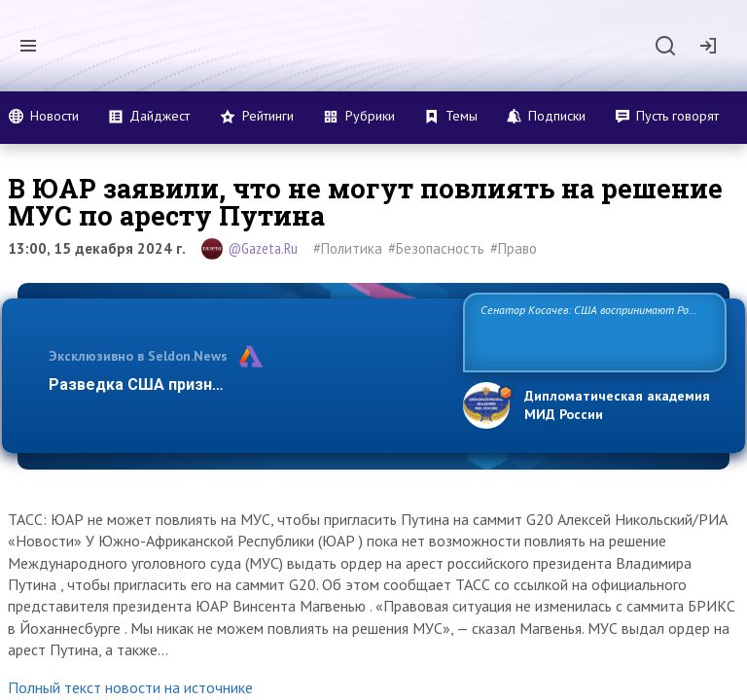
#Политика (348, 248)
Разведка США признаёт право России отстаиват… (245, 385)
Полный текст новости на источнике (130, 687)
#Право (514, 248)
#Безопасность (436, 248)
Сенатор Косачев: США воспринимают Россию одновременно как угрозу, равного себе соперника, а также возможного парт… (592, 331)
